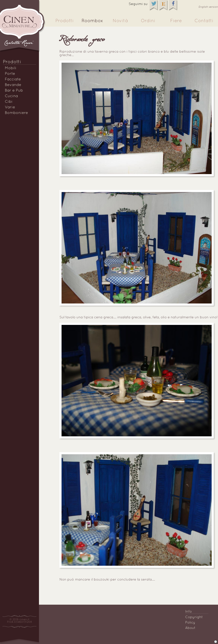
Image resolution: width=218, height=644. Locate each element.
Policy (190, 623)
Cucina (11, 96)
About (190, 628)
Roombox (92, 21)
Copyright (194, 617)
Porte (10, 74)
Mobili (11, 68)
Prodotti (65, 21)
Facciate (13, 79)
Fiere (176, 21)
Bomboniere (16, 113)
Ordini (148, 21)
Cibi (9, 102)
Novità (120, 21)
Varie (10, 107)
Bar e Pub (14, 91)
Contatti (204, 21)
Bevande (13, 85)
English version (208, 7)
